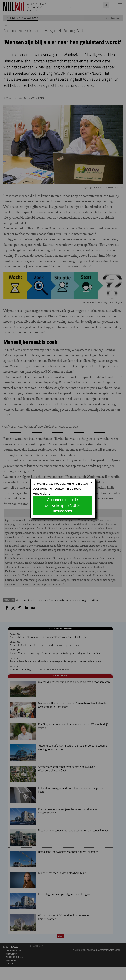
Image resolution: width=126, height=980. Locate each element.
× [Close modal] (92, 482)
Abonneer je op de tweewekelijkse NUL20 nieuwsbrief (63, 505)
